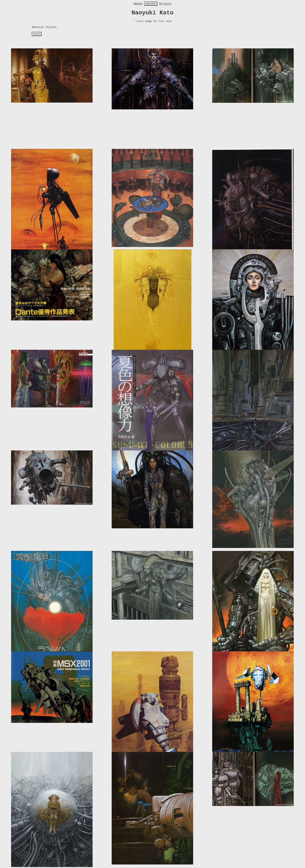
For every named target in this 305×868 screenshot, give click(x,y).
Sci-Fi (37, 34)
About (138, 4)
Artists (165, 4)
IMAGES (151, 4)
